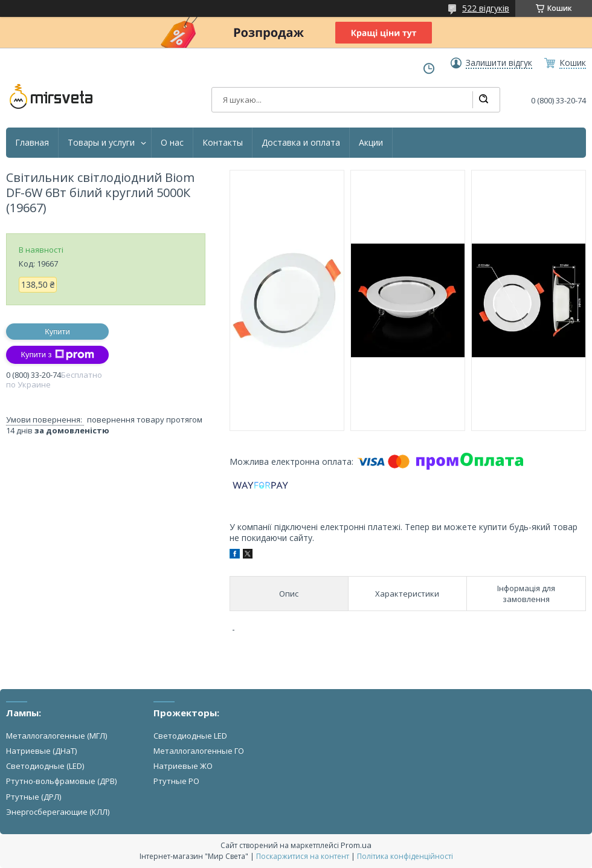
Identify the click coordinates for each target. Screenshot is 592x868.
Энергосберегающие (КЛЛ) (58, 812)
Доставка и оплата (301, 143)
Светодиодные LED (190, 736)
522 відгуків (486, 8)
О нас (172, 143)
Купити (57, 332)
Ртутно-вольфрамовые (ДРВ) (61, 781)
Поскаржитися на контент (303, 856)
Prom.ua (356, 845)
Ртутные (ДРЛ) (34, 797)
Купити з (57, 355)
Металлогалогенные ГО (199, 751)
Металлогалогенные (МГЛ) (56, 736)
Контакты (223, 143)
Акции (371, 143)
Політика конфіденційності (405, 856)
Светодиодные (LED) (45, 766)
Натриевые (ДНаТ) (41, 751)
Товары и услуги (101, 143)
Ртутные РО (176, 781)
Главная (32, 143)
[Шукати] (483, 100)
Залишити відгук (499, 63)
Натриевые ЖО (183, 766)
